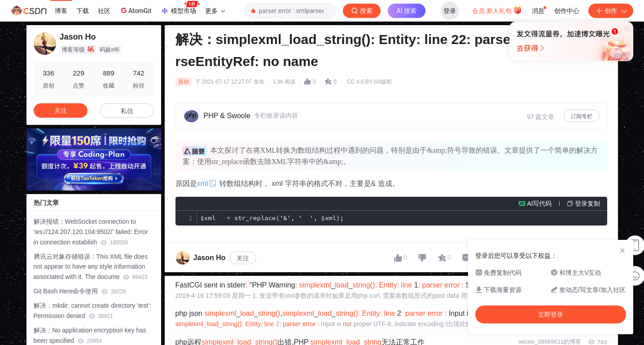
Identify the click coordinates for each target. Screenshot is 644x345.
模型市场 (180, 8)
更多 (215, 11)
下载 (83, 11)
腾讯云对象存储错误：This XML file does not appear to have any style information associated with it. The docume (91, 267)
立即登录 (383, 85)
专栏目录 (591, 231)
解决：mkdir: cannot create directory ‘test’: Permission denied (93, 311)
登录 (450, 11)
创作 (611, 11)
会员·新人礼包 (497, 10)
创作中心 (567, 11)
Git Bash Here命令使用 (80, 291)
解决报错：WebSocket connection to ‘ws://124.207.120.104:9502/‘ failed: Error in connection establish (91, 232)
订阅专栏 (582, 116)
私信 (127, 111)
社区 (104, 11)
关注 (243, 231)
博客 (61, 11)
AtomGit (135, 10)
